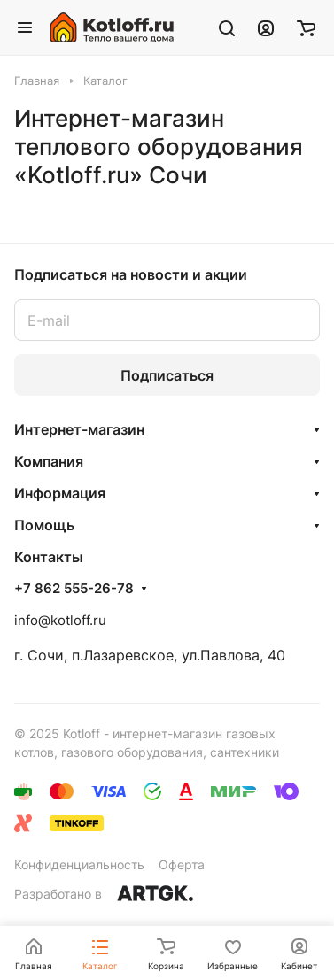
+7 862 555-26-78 (74, 589)
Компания (49, 461)
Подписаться (167, 375)
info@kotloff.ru (60, 620)
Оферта (182, 864)
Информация (60, 493)
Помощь (44, 525)
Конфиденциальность (79, 864)
